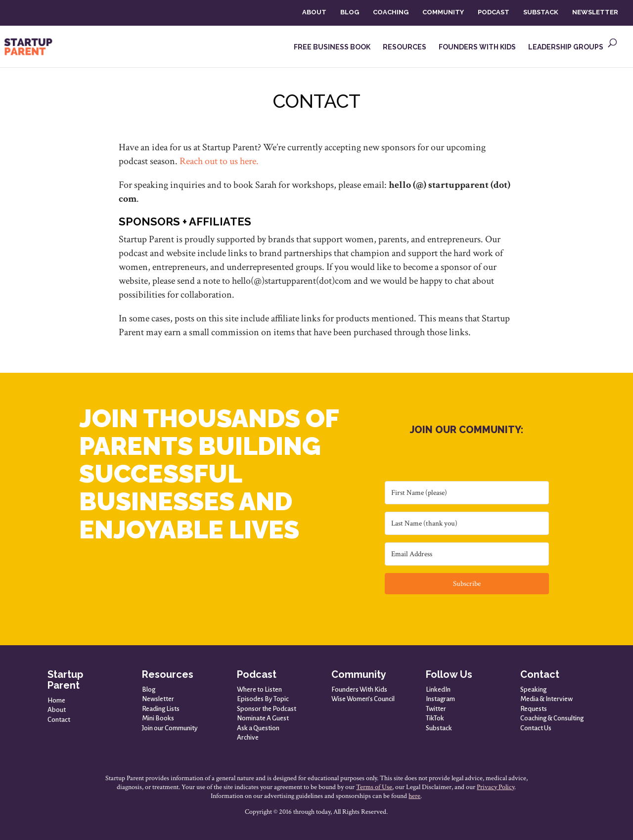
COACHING (391, 12)
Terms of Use (374, 787)
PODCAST (494, 12)
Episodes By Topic (263, 699)
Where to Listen (259, 689)
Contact (59, 720)
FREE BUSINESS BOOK (332, 47)
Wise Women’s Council (363, 699)
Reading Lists (161, 709)
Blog (149, 689)
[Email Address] (467, 554)
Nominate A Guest (263, 718)
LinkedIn (438, 689)
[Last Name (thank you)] (467, 523)
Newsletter (158, 699)
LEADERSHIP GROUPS (566, 47)
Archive (248, 737)
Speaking (533, 689)
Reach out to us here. (219, 161)
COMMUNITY (443, 12)
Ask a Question (258, 728)
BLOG (350, 12)
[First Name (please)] (467, 493)
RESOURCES (405, 47)
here (414, 796)
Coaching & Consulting (552, 718)
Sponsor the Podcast (267, 709)
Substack (439, 728)
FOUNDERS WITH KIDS (477, 47)
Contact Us (536, 728)
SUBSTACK (541, 12)
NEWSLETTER (595, 12)
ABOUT (314, 12)
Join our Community (170, 728)
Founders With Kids (359, 689)
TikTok (435, 718)
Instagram (440, 699)
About (57, 710)
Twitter (436, 709)
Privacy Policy (496, 787)
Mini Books (158, 718)
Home (56, 700)
